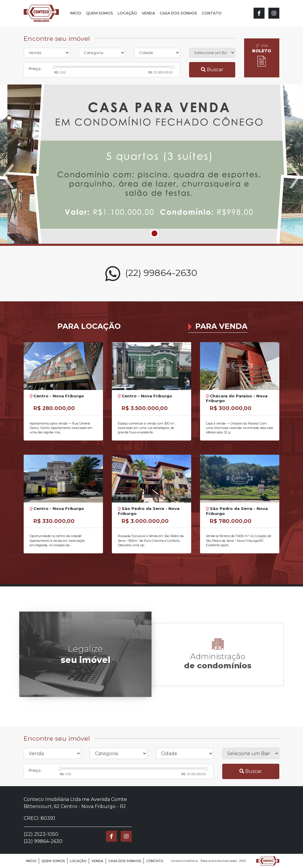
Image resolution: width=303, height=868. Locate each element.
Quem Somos (100, 13)
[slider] (55, 67)
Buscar (212, 70)
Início (76, 13)
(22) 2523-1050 (41, 834)
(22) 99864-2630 (151, 274)
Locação (127, 13)
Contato (212, 13)
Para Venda (221, 326)
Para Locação (89, 326)
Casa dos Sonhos (178, 13)
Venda (148, 13)
